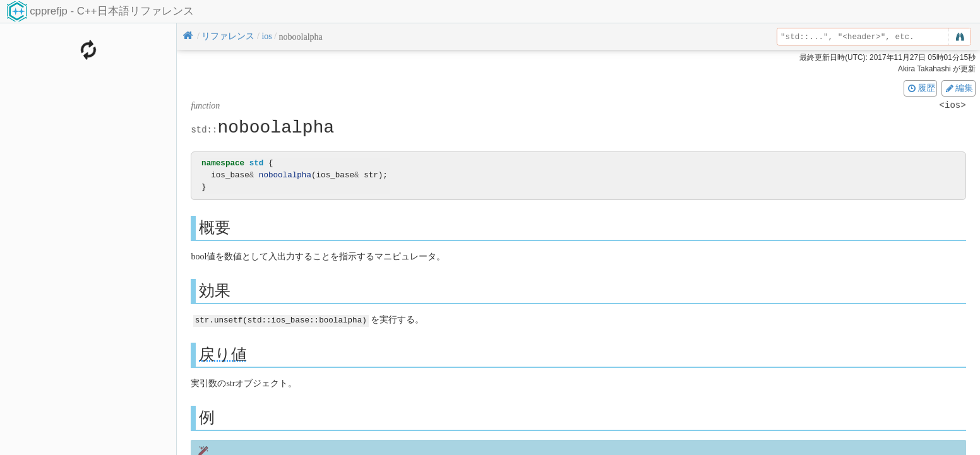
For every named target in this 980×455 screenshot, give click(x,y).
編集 (959, 88)
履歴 (921, 88)
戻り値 (223, 354)
